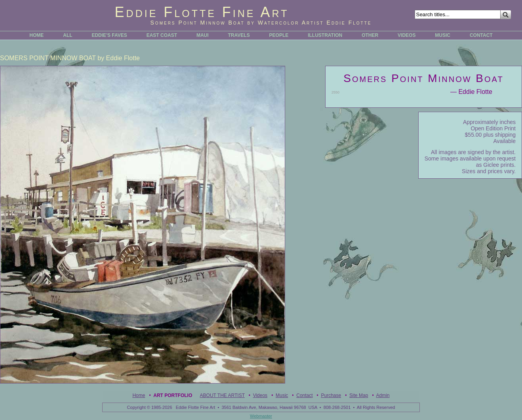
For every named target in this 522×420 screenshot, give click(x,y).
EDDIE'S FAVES (109, 35)
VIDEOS (407, 35)
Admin (383, 395)
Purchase (331, 395)
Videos (260, 395)
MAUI (203, 35)
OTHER (370, 35)
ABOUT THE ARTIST (222, 395)
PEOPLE (279, 35)
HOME (36, 35)
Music (282, 395)
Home (139, 395)
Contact (304, 395)
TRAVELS (239, 35)
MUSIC (443, 35)
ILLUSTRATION (325, 35)
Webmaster (261, 416)
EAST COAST (162, 35)
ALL (68, 35)
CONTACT (481, 35)
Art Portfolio (173, 395)
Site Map (359, 395)
